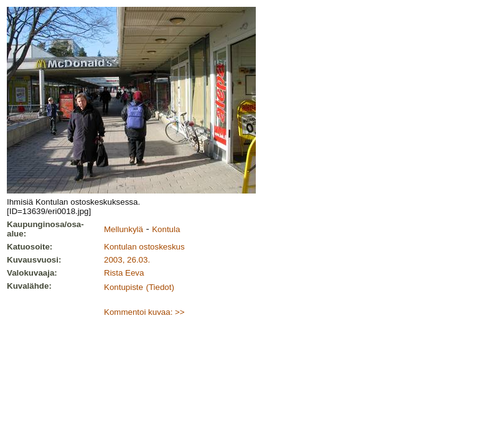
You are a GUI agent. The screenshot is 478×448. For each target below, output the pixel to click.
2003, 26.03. (127, 260)
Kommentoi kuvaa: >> (144, 312)
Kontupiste (124, 287)
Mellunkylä (124, 229)
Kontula (166, 229)
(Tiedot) (160, 287)
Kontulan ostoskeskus (144, 247)
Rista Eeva (124, 273)
